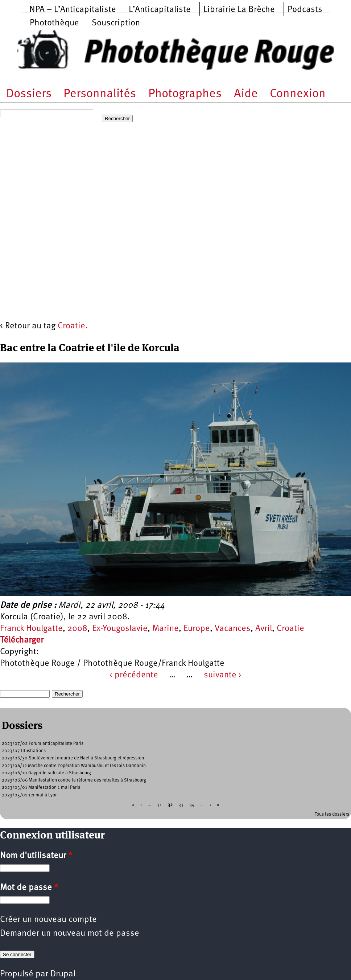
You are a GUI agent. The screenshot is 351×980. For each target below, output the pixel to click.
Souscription (116, 23)
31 (159, 805)
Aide (246, 94)
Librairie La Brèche (239, 10)
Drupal (63, 974)
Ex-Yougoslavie (120, 629)
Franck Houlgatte (31, 629)
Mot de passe (29, 888)
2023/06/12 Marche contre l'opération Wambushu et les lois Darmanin (74, 766)
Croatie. (73, 326)
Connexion (298, 94)
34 (192, 805)
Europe (197, 629)
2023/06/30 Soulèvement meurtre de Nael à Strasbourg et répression (73, 758)
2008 (77, 629)
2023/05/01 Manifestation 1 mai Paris (41, 788)
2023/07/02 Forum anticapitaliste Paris (43, 744)
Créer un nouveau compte (48, 920)
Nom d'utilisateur (36, 856)
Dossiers (29, 94)
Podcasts (305, 10)
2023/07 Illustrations (24, 751)
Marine (166, 629)
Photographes (185, 94)
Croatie (290, 629)
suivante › (223, 675)
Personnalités (100, 94)
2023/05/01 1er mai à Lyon (30, 795)
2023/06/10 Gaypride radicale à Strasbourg (46, 773)
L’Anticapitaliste (160, 10)
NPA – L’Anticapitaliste (73, 10)
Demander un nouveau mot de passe (70, 934)
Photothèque (54, 23)
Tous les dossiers (332, 814)
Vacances (233, 629)
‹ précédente (134, 675)
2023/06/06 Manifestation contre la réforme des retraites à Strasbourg (74, 780)
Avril (264, 629)
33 (181, 805)
